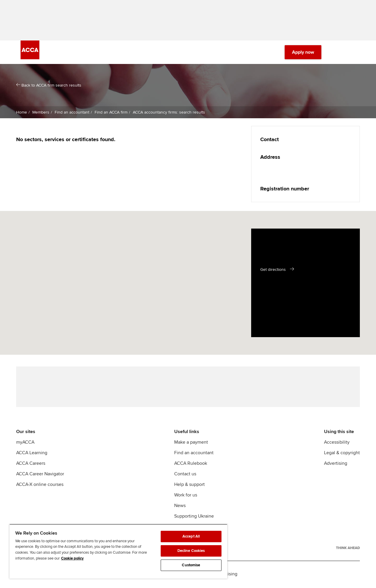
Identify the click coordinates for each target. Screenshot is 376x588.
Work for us (186, 496)
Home (22, 113)
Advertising (336, 464)
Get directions (273, 270)
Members (40, 113)
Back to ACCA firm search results (49, 86)
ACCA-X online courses (40, 486)
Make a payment (191, 443)
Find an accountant (71, 113)
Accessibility (337, 443)
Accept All (191, 536)
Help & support (189, 486)
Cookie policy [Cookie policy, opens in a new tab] (72, 558)
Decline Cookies (191, 551)
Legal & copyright (342, 454)
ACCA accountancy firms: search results (168, 113)
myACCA (25, 443)
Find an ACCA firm (110, 113)
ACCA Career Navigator (40, 475)
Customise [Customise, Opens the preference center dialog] (191, 565)
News (180, 507)
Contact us (185, 475)
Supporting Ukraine (194, 517)
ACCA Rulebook (191, 464)
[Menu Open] (352, 53)
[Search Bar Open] (335, 53)
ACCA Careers (31, 464)
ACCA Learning (32, 454)
